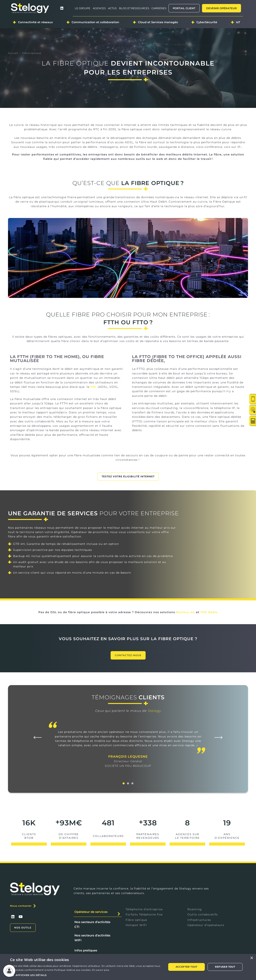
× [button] (251, 958)
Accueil (13, 53)
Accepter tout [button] (186, 967)
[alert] (128, 967)
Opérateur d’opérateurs (206, 925)
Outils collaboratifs (203, 914)
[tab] (98, 912)
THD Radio (209, 612)
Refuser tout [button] (225, 967)
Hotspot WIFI (136, 925)
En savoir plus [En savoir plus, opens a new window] (101, 970)
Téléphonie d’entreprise (144, 909)
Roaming (195, 909)
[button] (38, 737)
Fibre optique (136, 920)
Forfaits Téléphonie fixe (144, 914)
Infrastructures (199, 920)
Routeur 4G (185, 612)
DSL (94, 387)
